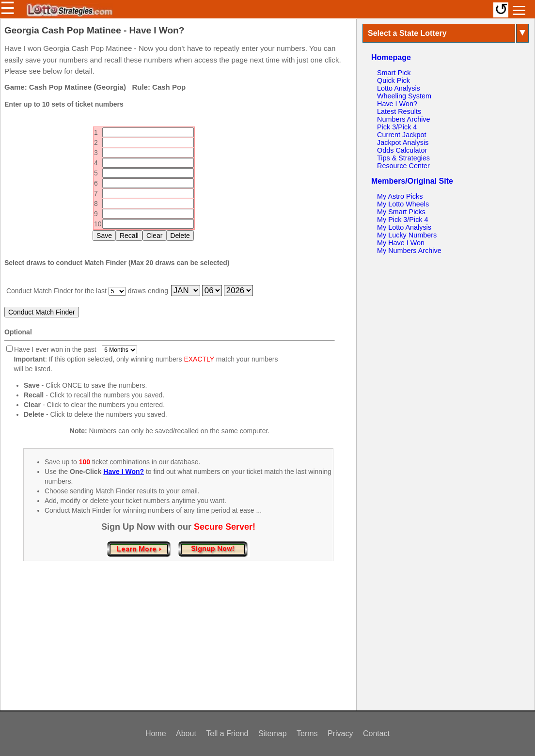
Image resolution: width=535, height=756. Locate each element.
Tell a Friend (227, 733)
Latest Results (399, 111)
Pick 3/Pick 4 (397, 127)
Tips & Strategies (403, 158)
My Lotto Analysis (404, 227)
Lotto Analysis (399, 88)
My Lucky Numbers (407, 235)
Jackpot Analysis (403, 142)
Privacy (340, 733)
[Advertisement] (178, 646)
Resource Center (403, 166)
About (186, 733)
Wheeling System (404, 96)
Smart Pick (394, 73)
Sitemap (273, 733)
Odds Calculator (402, 150)
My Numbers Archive (409, 251)
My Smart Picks (401, 212)
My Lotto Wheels (403, 204)
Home (156, 733)
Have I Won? (397, 104)
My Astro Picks (400, 196)
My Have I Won (401, 243)
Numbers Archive (404, 119)
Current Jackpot (402, 135)
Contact (376, 733)
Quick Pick (393, 80)
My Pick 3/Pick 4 (403, 220)
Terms (307, 733)
